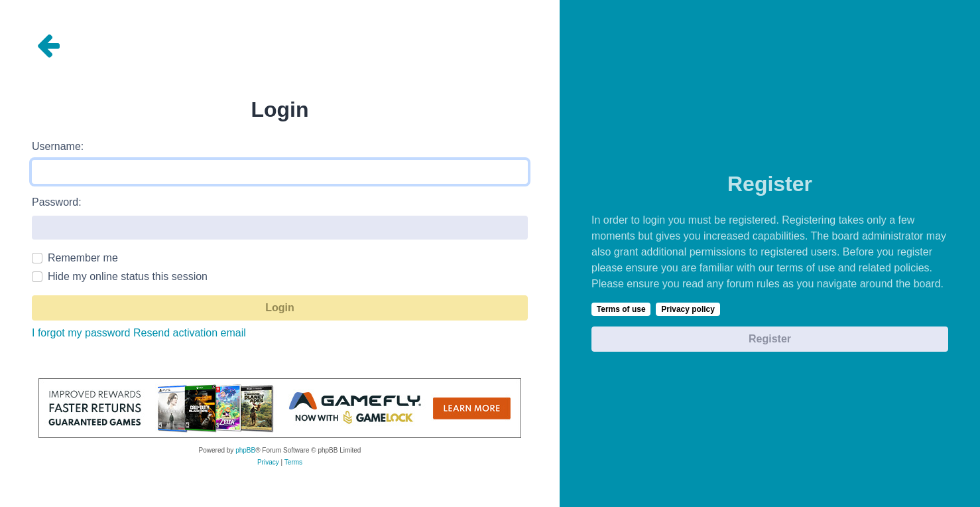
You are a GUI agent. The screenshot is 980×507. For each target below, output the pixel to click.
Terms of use (621, 309)
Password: (57, 202)
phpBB (245, 450)
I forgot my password (81, 333)
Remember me (83, 258)
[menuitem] (268, 463)
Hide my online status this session (128, 276)
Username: (58, 146)
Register (770, 339)
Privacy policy (688, 309)
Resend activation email (190, 333)
